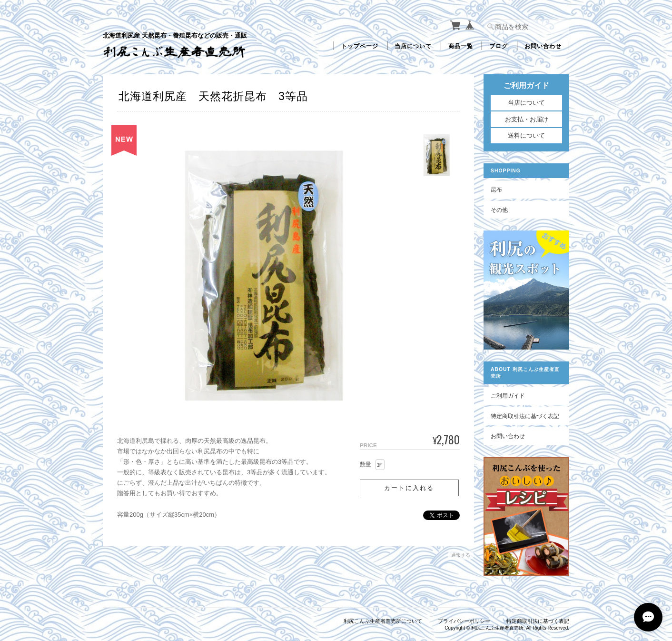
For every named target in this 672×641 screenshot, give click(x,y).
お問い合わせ (543, 45)
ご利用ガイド (508, 396)
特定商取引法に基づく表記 (525, 416)
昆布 (496, 189)
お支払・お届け (527, 119)
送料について (526, 135)
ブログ (499, 45)
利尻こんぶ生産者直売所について (383, 621)
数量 (366, 464)
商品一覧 (461, 45)
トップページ (360, 45)
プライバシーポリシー (464, 621)
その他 (499, 210)
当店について (413, 45)
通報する (461, 555)
